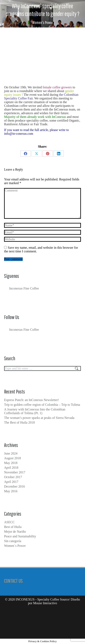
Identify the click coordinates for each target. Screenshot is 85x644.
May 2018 (11, 463)
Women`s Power (15, 546)
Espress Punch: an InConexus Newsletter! (31, 400)
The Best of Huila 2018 (19, 422)
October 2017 (13, 477)
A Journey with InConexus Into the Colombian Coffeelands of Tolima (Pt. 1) (35, 411)
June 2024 (11, 453)
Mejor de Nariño (15, 532)
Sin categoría (13, 541)
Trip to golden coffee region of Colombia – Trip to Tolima (42, 405)
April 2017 (11, 482)
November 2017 (15, 472)
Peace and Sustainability (20, 536)
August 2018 (12, 458)
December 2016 (15, 486)
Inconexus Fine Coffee (24, 288)
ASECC (9, 522)
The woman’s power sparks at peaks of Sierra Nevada (39, 418)
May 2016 (11, 491)
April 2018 (11, 468)
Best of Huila (13, 527)
